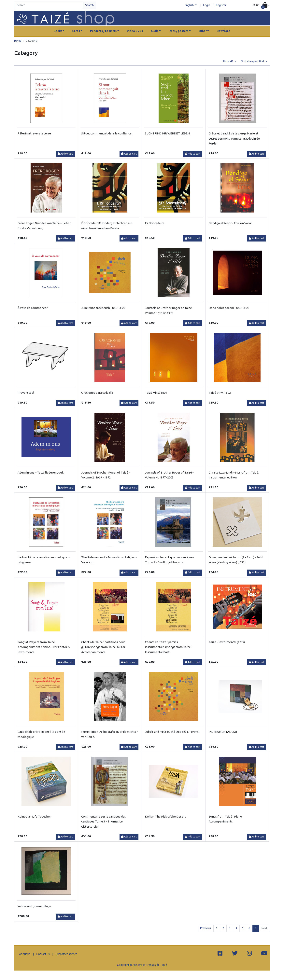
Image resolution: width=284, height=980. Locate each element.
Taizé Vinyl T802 (220, 393)
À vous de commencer (33, 308)
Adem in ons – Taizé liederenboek (41, 472)
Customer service (66, 954)
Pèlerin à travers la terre (34, 133)
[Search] (49, 5)
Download (224, 31)
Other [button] (203, 31)
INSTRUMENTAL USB (223, 732)
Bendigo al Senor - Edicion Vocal (230, 223)
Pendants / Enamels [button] (103, 31)
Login (207, 5)
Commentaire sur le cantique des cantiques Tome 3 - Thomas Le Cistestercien (104, 821)
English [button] (189, 5)
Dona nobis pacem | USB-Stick (229, 308)
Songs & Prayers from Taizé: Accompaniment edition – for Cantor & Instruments (44, 647)
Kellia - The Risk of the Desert (165, 816)
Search (89, 5)
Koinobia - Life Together (34, 816)
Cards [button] (76, 31)
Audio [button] (155, 31)
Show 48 (228, 61)
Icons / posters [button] (178, 31)
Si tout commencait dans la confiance (106, 133)
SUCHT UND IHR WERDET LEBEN (167, 133)
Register (221, 5)
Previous (206, 928)
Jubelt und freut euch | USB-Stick (103, 308)
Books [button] (58, 31)
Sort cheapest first (253, 61)
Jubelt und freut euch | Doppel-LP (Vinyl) (172, 732)
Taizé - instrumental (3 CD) (227, 642)
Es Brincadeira (155, 223)
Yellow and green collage (34, 906)
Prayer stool (26, 393)
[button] (261, 5)
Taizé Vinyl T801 (156, 393)
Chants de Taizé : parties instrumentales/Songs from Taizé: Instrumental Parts (168, 647)
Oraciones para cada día (97, 393)
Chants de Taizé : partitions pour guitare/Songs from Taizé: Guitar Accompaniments (103, 647)
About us (25, 954)
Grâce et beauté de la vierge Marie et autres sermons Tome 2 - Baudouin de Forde (234, 138)
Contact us (43, 954)
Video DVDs (135, 31)
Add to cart (65, 154)
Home (18, 41)
